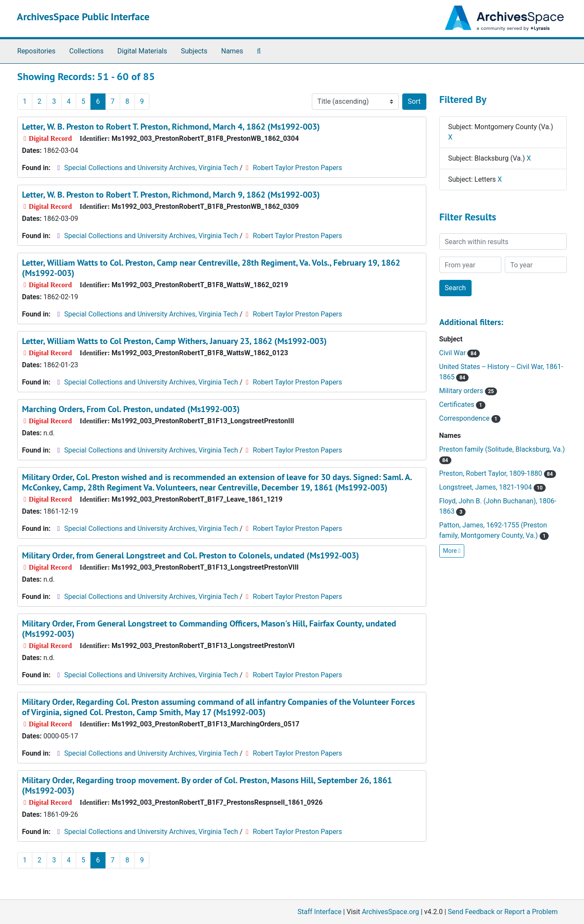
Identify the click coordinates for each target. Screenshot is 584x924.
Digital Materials (142, 51)
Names (232, 51)
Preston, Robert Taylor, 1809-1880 (498, 473)
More (452, 551)
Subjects (194, 51)
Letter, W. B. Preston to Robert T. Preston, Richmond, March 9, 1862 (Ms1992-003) (171, 195)
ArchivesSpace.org (390, 912)
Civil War (460, 353)
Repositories (36, 51)
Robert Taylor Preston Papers (297, 168)
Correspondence (470, 418)
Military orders (468, 391)
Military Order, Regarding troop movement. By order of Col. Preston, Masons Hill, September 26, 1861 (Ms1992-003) (207, 785)
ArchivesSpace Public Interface (83, 17)
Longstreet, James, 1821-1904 (493, 487)
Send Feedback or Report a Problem (503, 912)
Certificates (462, 405)
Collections (87, 51)
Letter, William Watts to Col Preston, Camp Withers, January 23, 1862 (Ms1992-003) (174, 341)
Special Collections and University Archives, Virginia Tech (151, 168)
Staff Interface (320, 912)
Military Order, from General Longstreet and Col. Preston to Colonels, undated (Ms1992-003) (191, 555)
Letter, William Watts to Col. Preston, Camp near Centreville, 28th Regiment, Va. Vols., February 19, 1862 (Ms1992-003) (211, 268)
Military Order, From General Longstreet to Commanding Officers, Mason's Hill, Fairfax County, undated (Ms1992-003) (209, 629)
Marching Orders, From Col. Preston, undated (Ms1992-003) (131, 409)
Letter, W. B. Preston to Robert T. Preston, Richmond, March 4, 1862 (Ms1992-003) (171, 127)
